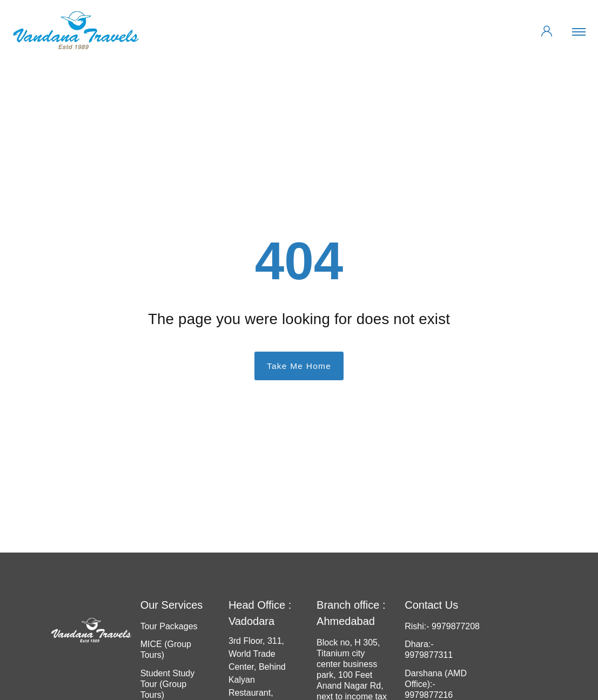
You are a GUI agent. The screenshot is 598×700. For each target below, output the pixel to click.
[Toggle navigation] (580, 31)
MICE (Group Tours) (166, 649)
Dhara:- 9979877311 (429, 649)
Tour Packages (169, 626)
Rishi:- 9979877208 (442, 626)
